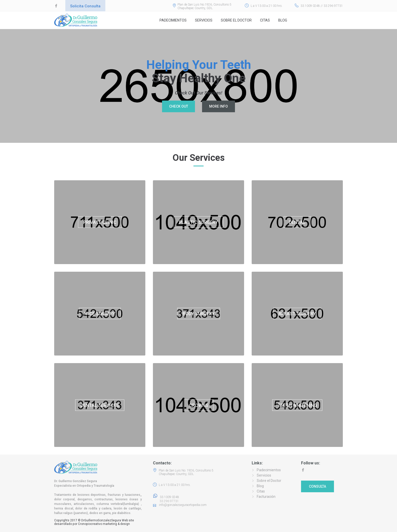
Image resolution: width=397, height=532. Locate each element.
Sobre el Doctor (236, 20)
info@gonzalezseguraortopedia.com (183, 505)
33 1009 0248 (166, 497)
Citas (265, 20)
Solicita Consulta (85, 6)
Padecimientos (173, 20)
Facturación (266, 497)
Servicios (204, 20)
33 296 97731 (168, 501)
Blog (283, 20)
